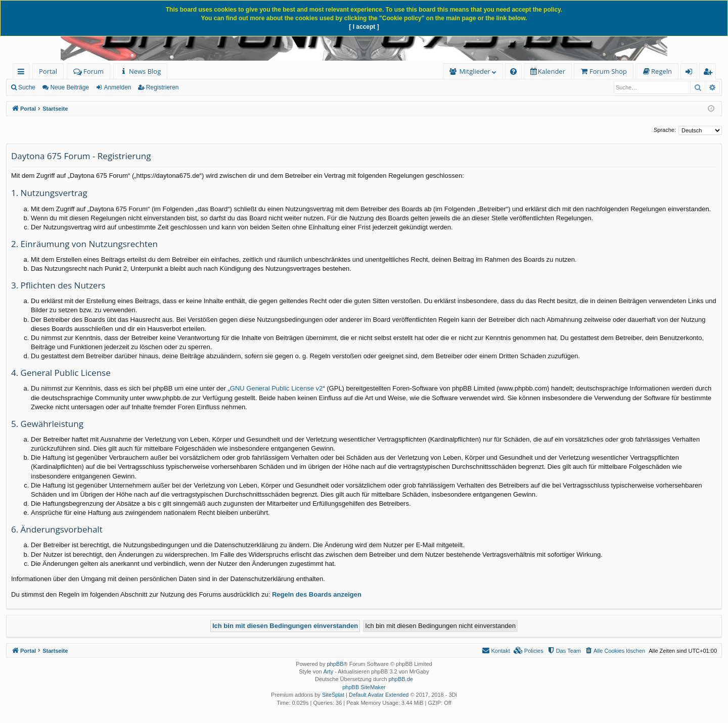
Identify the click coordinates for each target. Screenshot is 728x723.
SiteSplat (333, 695)
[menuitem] (140, 71)
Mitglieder (475, 71)
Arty (329, 671)
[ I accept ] (364, 27)
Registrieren (163, 87)
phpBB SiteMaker (364, 687)
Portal (48, 71)
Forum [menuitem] (88, 71)
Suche (27, 87)
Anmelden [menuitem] (692, 73)
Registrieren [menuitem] (710, 73)
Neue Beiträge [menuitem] (70, 87)
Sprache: (665, 130)
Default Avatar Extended (379, 695)
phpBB (335, 664)
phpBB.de (401, 679)
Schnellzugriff (23, 73)
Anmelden (117, 87)
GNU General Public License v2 (277, 388)
